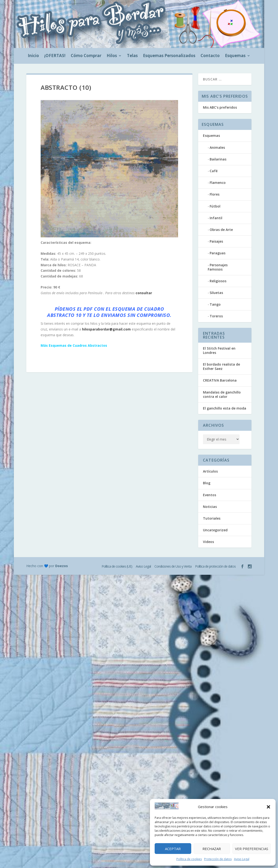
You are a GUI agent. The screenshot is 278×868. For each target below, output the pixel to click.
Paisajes (216, 241)
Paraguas (218, 253)
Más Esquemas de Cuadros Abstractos (74, 345)
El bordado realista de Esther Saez (221, 366)
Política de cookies (189, 859)
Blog (207, 483)
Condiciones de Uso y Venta (173, 566)
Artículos (210, 471)
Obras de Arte (221, 230)
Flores (215, 194)
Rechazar (212, 849)
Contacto (210, 56)
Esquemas (235, 56)
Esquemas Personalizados (169, 56)
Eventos (210, 495)
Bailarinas (218, 159)
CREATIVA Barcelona (220, 380)
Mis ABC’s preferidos (220, 107)
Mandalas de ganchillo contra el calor (222, 394)
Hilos (112, 56)
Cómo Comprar (86, 56)
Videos (208, 542)
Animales (217, 147)
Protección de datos (218, 859)
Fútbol (215, 206)
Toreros (216, 316)
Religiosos (218, 281)
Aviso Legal (242, 859)
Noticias (210, 507)
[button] (268, 807)
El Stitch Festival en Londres (219, 350)
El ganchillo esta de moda (225, 408)
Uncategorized (215, 530)
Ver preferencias (252, 849)
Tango (215, 304)
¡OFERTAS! (55, 56)
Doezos (62, 566)
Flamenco (218, 183)
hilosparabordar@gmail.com (106, 329)
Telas (132, 56)
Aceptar (173, 849)
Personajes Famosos (218, 267)
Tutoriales (212, 518)
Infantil (216, 218)
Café (214, 171)
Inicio (33, 56)
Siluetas (216, 293)
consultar (144, 293)
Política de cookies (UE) (117, 566)
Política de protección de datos (215, 566)
